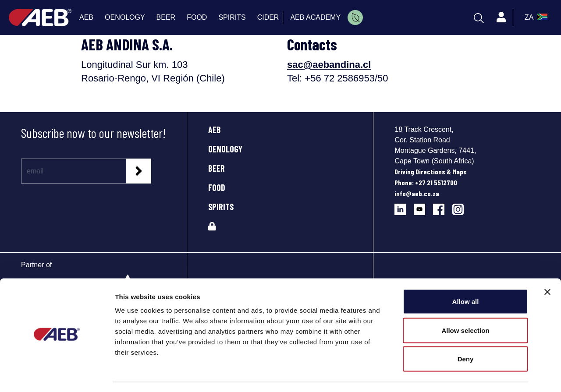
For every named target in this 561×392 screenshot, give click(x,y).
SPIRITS (221, 207)
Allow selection (465, 306)
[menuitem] (355, 18)
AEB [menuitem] (86, 17)
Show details (460, 375)
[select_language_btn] (535, 18)
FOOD (217, 187)
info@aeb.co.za (417, 193)
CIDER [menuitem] (268, 17)
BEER (217, 168)
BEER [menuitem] (166, 17)
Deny (466, 334)
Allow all (466, 277)
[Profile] (501, 18)
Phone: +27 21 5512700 (426, 182)
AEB (215, 130)
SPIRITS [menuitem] (232, 17)
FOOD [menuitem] (197, 17)
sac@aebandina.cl (329, 65)
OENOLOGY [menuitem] (125, 17)
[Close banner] (547, 268)
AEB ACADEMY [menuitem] (315, 17)
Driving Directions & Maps (431, 171)
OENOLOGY (225, 149)
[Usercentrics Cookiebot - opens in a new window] (57, 375)
